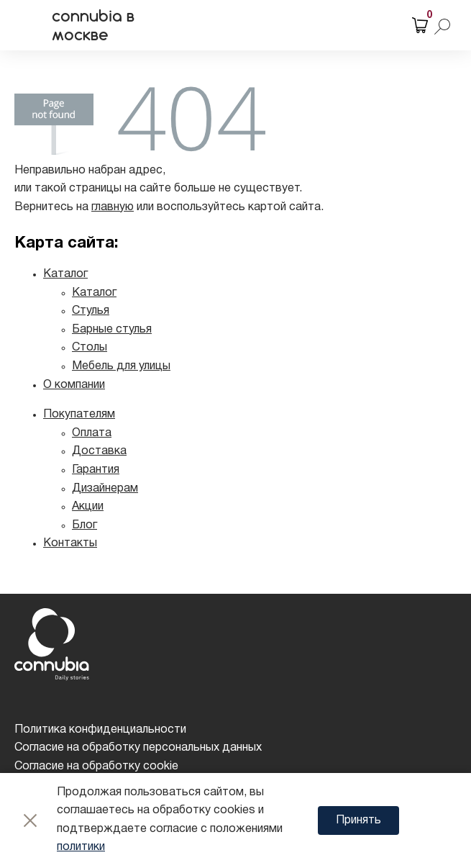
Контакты (70, 543)
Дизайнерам (105, 489)
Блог (84, 525)
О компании (74, 385)
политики (81, 847)
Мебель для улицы (121, 366)
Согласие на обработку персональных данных (138, 748)
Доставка (99, 451)
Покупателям (79, 415)
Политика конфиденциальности (100, 730)
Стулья (91, 311)
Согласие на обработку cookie (96, 767)
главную (113, 207)
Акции (88, 507)
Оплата (92, 433)
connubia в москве (93, 25)
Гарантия (96, 470)
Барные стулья (112, 330)
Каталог (65, 274)
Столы (90, 348)
